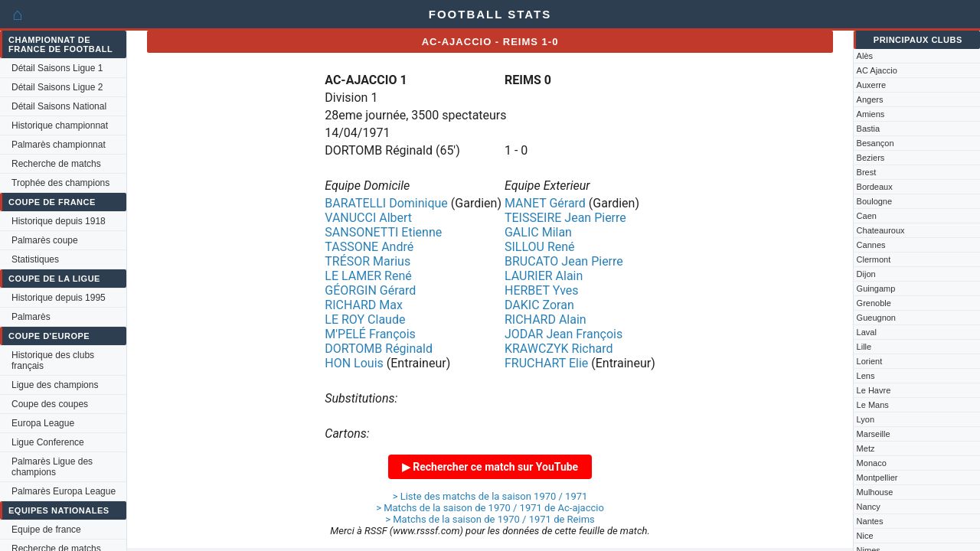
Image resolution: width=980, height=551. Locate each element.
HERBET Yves (542, 290)
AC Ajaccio (877, 70)
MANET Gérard (545, 203)
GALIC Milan (538, 232)
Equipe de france (46, 530)
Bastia (869, 129)
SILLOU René (540, 247)
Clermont (874, 259)
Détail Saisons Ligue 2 (57, 87)
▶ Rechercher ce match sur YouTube (490, 467)
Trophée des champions (60, 183)
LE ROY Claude (365, 320)
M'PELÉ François (370, 334)
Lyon (866, 419)
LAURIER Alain (544, 276)
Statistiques (35, 259)
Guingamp (876, 289)
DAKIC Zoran (539, 305)
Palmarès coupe (45, 240)
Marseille (874, 434)
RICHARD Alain (546, 320)
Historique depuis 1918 (59, 221)
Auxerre (872, 85)
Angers (870, 99)
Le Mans (873, 405)
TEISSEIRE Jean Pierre (565, 218)
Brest (867, 172)
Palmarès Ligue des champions (52, 467)
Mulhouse (875, 492)
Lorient (870, 361)
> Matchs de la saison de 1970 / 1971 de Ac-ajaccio (490, 508)
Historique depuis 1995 (59, 298)
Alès (865, 56)
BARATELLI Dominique (386, 203)
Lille (864, 347)
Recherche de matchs (56, 164)
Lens (866, 376)
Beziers (871, 158)
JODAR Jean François (563, 334)
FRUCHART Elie (546, 363)
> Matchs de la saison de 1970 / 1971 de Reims (490, 519)
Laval (867, 332)
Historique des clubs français (53, 360)
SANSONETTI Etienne (383, 232)
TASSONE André (369, 247)
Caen (867, 216)
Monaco (872, 463)
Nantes (870, 521)
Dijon (866, 274)
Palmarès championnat (59, 145)
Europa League (43, 423)
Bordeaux (875, 187)
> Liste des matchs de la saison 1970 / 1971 (490, 496)
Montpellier (877, 478)
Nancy (869, 507)
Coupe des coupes (50, 404)
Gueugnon (876, 318)
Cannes (871, 245)
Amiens (871, 114)
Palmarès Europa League (64, 491)
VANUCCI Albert (368, 218)
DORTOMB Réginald (379, 349)
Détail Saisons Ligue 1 (57, 68)
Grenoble (874, 303)
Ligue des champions (55, 385)
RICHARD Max (364, 305)
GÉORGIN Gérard (370, 290)
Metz (866, 448)
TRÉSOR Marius (367, 261)
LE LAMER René (368, 276)
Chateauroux (881, 230)
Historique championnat (60, 126)
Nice (865, 536)
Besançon (875, 143)
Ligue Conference (48, 442)
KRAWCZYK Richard (559, 349)
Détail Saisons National (59, 106)
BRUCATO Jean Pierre (564, 261)
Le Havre (874, 390)
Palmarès (31, 317)
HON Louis (354, 363)
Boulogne (875, 201)
